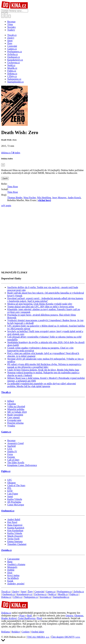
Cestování (39, 592)
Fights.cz (6, 471)
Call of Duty (13, 460)
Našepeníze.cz (31, 597)
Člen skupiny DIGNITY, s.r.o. (66, 637)
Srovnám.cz (45, 597)
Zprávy (16, 592)
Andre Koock (74, 198)
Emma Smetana (15, 541)
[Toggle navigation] (6, 15)
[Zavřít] (3, 165)
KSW (10, 491)
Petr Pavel (12, 522)
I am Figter (13, 494)
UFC (10, 480)
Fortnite (11, 457)
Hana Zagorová (15, 525)
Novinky (12, 27)
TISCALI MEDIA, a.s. (38, 637)
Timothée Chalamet (17, 544)
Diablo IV (12, 452)
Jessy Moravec (59, 198)
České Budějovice (27, 618)
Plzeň (39, 618)
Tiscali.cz (6, 392)
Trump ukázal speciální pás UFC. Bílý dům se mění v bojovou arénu (41, 307)
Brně (29, 616)
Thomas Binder (15, 198)
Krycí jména (13, 575)
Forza (10, 454)
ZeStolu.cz (79, 592)
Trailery (11, 30)
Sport (24, 592)
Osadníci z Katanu (16, 564)
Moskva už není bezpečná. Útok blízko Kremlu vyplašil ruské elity (40, 304)
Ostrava (69, 616)
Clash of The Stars (16, 485)
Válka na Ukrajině (16, 406)
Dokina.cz (6, 597)
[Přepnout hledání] (3, 15)
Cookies (25, 632)
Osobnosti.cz (8, 511)
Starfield (11, 446)
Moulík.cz (63, 594)
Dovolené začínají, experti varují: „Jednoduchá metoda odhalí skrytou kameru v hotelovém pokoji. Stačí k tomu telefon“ (45, 300)
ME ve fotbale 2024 (17, 412)
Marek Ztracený (15, 536)
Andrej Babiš (14, 519)
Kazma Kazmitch (16, 528)
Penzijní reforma (15, 423)
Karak (10, 581)
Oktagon (11, 483)
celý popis (6, 205)
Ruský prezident (15, 415)
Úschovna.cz (40, 594)
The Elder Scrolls (16, 462)
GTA (10, 449)
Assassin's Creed (15, 443)
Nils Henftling (44, 198)
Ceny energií (13, 417)
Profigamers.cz (64, 592)
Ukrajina (12, 404)
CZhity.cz (18, 597)
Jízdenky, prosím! (16, 584)
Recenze (11, 22)
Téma (10, 24)
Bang (10, 562)
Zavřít (5, 178)
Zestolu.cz (6, 550)
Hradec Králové (9, 618)
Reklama (6, 632)
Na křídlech (13, 578)
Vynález (11, 426)
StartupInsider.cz (61, 597)
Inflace (11, 401)
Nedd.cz (52, 594)
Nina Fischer (30, 198)
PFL (9, 488)
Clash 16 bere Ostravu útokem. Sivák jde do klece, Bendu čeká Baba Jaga (43, 370)
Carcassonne (13, 559)
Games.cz (6, 432)
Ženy (30, 592)
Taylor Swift (13, 539)
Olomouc (79, 616)
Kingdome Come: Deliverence (22, 465)
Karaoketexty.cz (24, 594)
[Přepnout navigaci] (10, 16)
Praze (22, 616)
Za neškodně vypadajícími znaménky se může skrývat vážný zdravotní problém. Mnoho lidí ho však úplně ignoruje (42, 385)
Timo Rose (13, 187)
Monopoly (12, 567)
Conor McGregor (16, 505)
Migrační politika (16, 409)
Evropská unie (14, 420)
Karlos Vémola (15, 499)
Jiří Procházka (14, 502)
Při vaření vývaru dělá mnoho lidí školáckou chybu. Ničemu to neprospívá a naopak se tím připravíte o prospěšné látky (44, 366)
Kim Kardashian (15, 530)
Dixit (10, 573)
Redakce (16, 632)
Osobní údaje (38, 632)
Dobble (11, 570)
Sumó (10, 496)
